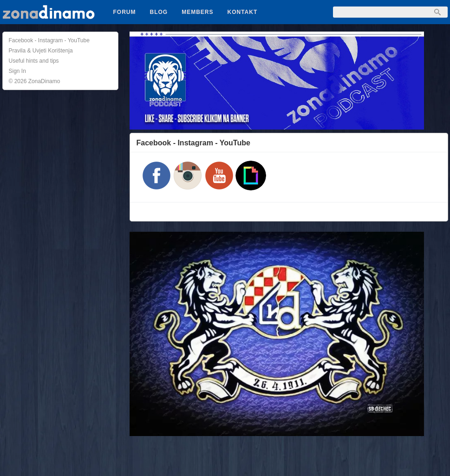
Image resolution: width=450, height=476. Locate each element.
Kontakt (243, 12)
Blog (159, 12)
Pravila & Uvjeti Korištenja (41, 51)
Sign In (17, 71)
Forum (125, 12)
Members (197, 12)
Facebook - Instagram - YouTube (49, 40)
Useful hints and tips (34, 61)
